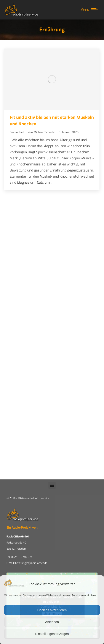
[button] (52, 485)
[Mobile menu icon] (89, 10)
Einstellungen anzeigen (52, 634)
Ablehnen (52, 622)
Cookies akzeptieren (52, 610)
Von (42, 132)
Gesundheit (17, 132)
